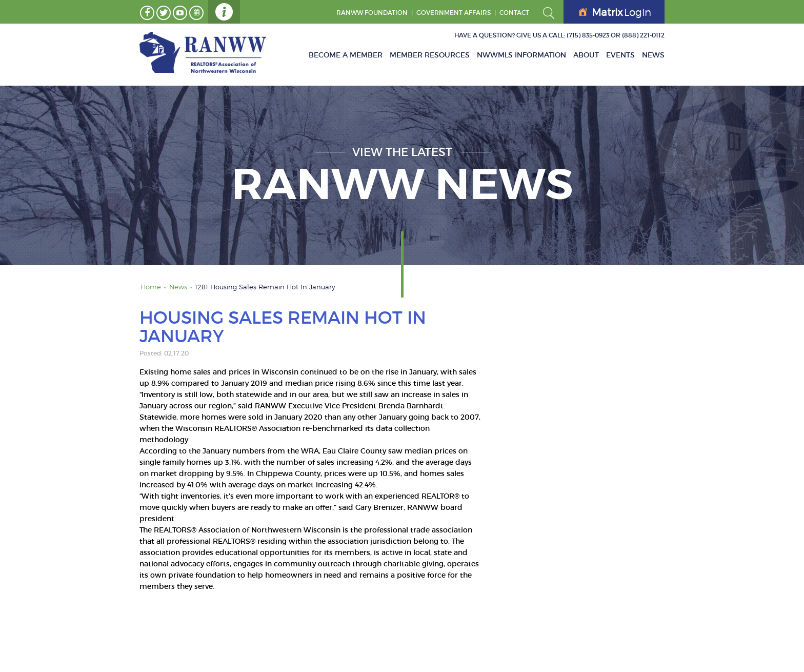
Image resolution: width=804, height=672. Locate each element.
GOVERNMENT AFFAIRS (454, 13)
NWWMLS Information (521, 55)
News (653, 55)
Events (620, 55)
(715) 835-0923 (588, 35)
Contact (514, 13)
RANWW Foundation (372, 13)
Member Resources (430, 55)
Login (615, 12)
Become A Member (346, 55)
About (586, 55)
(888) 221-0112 (643, 35)
